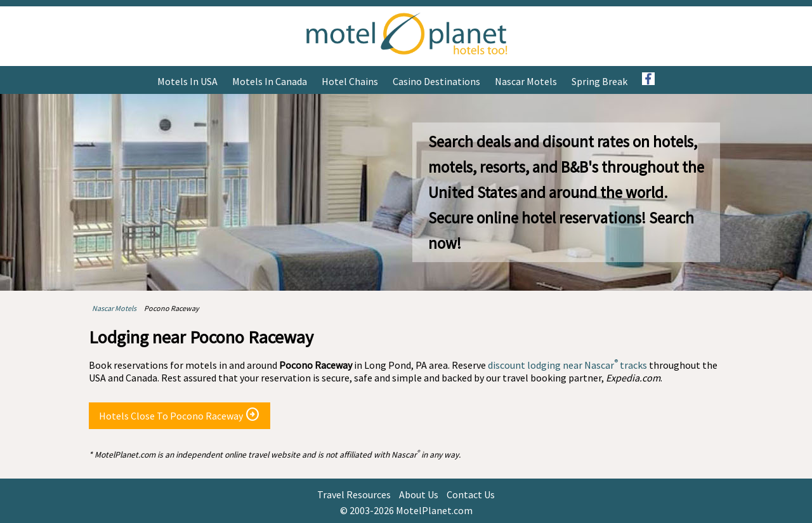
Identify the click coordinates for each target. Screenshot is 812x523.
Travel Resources (354, 494)
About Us (419, 494)
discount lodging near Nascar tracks (567, 365)
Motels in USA (187, 81)
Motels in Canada (270, 81)
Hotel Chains (350, 81)
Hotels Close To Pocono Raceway (180, 414)
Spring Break (599, 81)
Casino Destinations (436, 81)
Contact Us (471, 494)
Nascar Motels (526, 81)
